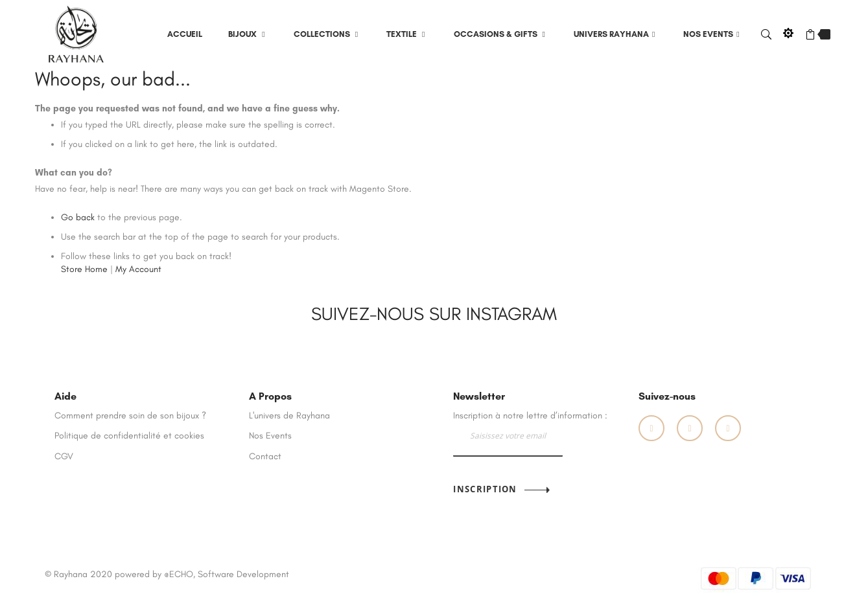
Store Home (84, 269)
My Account (138, 269)
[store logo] (76, 33)
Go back (78, 217)
